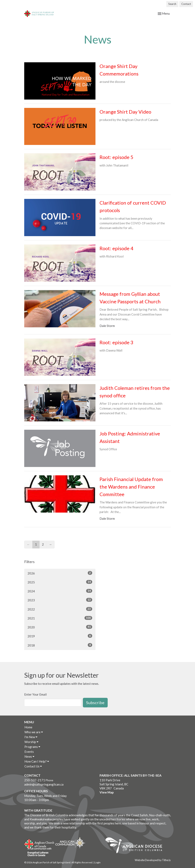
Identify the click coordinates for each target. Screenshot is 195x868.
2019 (60, 636)
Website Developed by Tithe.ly (153, 860)
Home (28, 727)
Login (98, 862)
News (29, 756)
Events (29, 752)
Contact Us (33, 766)
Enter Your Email (35, 694)
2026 (60, 573)
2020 (60, 627)
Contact (186, 4)
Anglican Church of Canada (39, 843)
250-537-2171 (35, 780)
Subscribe (95, 703)
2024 (60, 591)
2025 (60, 582)
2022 (60, 609)
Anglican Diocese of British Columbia (136, 846)
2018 (60, 645)
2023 (60, 600)
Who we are (34, 732)
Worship (31, 742)
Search (172, 4)
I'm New (31, 737)
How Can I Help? (37, 761)
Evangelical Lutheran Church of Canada (38, 852)
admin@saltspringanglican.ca (44, 784)
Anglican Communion (70, 843)
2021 (60, 618)
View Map (107, 792)
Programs (32, 747)
